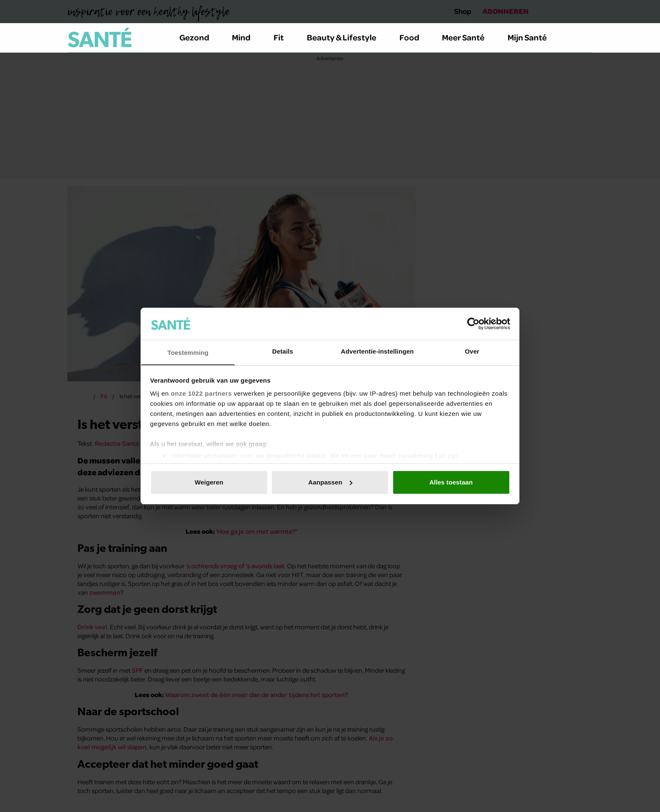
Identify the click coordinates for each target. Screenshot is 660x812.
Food (414, 37)
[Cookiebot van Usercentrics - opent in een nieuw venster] (473, 324)
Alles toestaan (451, 482)
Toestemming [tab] (188, 353)
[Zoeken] (586, 38)
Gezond (199, 37)
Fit (283, 37)
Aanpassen (330, 482)
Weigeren (209, 482)
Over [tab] (472, 351)
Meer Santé (468, 37)
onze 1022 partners (201, 393)
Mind (246, 37)
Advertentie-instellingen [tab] (377, 351)
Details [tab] (283, 351)
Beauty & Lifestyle (346, 37)
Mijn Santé (533, 37)
